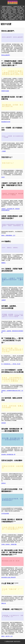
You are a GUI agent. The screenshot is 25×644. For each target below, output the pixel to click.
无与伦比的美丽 (5, 514)
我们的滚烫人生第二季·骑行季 (8, 577)
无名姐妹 (11, 16)
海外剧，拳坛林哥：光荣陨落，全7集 (11, 9)
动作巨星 (4, 423)
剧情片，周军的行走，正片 (10, 14)
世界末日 (4, 483)
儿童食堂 (4, 300)
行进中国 (21, 14)
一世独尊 (4, 151)
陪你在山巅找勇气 (6, 55)
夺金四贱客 (20, 8)
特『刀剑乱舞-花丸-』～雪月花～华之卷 (11, 364)
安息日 (3, 177)
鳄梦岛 (10, 18)
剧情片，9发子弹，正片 (7, 636)
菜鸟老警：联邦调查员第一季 (8, 455)
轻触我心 (4, 15)
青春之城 (4, 603)
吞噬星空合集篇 (5, 91)
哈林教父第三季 (17, 7)
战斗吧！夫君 (11, 15)
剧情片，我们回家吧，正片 (11, 19)
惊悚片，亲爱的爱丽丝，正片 (8, 235)
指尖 (21, 19)
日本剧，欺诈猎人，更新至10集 (9, 544)
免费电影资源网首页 (7, 7)
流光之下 (19, 15)
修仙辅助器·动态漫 (6, 122)
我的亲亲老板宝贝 (11, 8)
